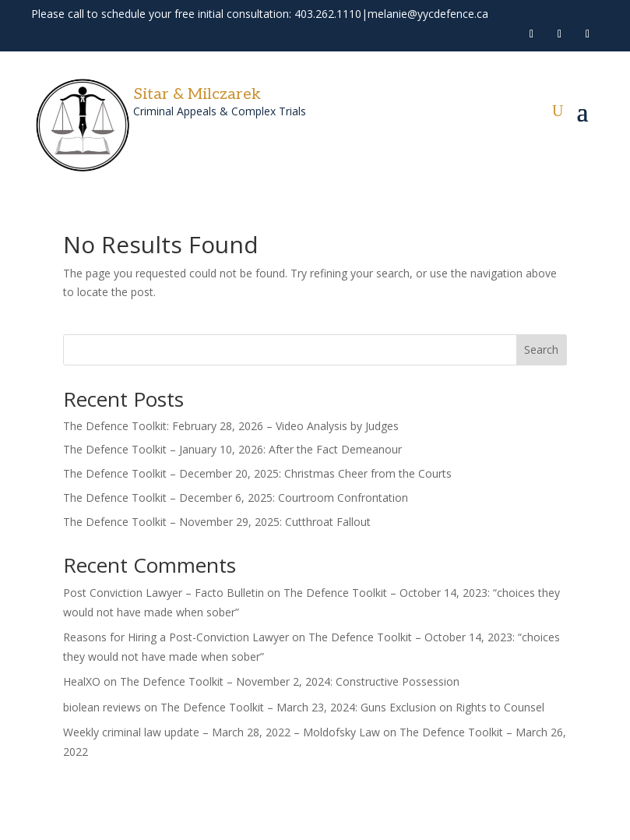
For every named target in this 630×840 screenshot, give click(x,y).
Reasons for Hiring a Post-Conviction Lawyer (176, 637)
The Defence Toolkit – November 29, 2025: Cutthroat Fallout (217, 522)
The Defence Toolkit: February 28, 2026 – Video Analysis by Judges (231, 426)
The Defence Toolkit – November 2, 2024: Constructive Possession (290, 681)
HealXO (82, 681)
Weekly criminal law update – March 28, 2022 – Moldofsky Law (222, 732)
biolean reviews (102, 707)
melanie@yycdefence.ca (428, 14)
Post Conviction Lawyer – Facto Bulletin (164, 593)
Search (541, 349)
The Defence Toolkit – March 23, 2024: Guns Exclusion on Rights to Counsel (352, 707)
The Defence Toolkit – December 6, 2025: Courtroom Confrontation (236, 498)
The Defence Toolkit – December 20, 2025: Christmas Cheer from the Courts (257, 473)
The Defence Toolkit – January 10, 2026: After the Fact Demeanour (232, 449)
